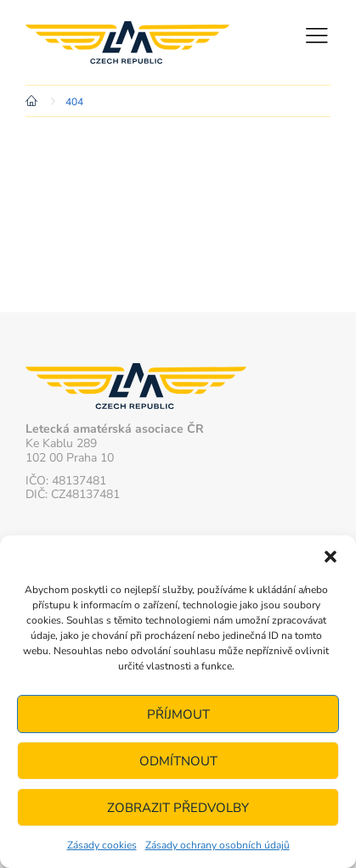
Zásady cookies (102, 845)
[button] (331, 557)
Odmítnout (178, 761)
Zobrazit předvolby (178, 808)
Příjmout (178, 714)
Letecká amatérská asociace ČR (127, 42)
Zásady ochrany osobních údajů (218, 845)
